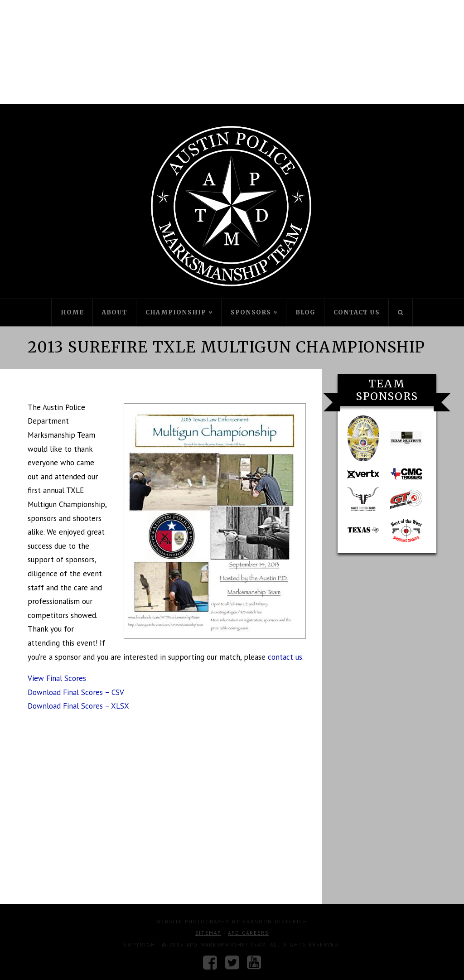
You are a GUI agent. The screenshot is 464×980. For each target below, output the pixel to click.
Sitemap (208, 933)
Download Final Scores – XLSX (78, 706)
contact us (285, 657)
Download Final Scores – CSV (76, 692)
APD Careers (248, 933)
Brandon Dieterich (275, 922)
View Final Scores (57, 678)
